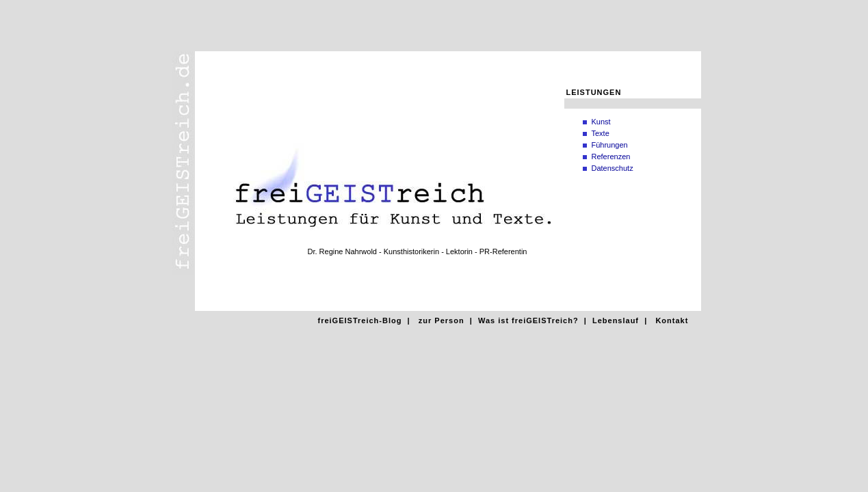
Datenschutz (613, 168)
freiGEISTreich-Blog (360, 320)
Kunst (601, 122)
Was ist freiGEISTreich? (528, 320)
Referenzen (611, 156)
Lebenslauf (616, 320)
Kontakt (672, 320)
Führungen (610, 145)
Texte (601, 133)
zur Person (442, 320)
